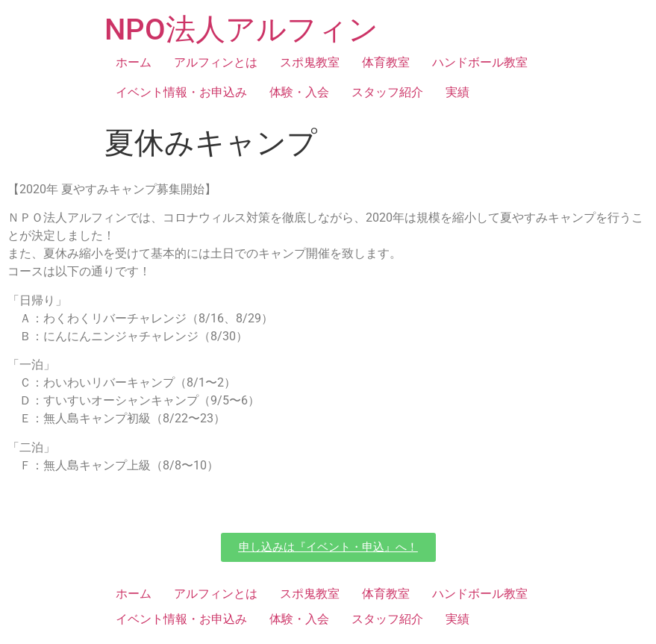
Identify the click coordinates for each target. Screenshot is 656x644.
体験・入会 (299, 92)
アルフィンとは (216, 62)
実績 (457, 92)
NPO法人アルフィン (241, 29)
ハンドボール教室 (480, 62)
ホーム (134, 62)
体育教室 (386, 62)
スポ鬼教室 (310, 62)
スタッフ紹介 (387, 92)
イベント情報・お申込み (181, 92)
